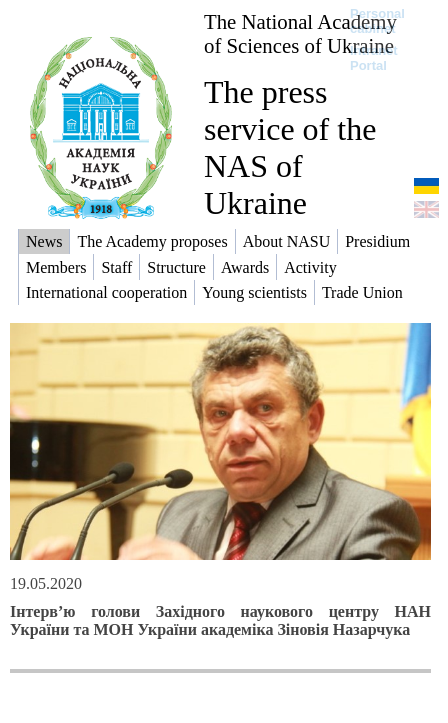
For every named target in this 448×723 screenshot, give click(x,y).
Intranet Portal (374, 58)
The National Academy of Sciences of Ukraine (300, 33)
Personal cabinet (377, 21)
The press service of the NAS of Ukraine (290, 147)
